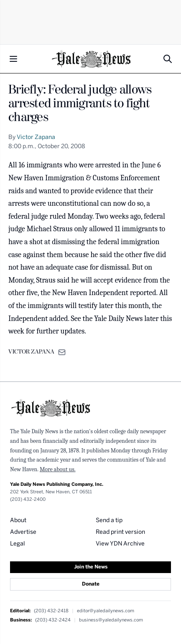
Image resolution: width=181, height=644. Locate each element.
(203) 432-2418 (51, 611)
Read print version (120, 532)
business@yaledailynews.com (111, 620)
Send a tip (109, 520)
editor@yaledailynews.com (106, 611)
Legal (18, 544)
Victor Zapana (36, 137)
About (18, 520)
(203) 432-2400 (28, 499)
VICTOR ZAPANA (31, 352)
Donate (91, 584)
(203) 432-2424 (53, 620)
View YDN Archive (120, 544)
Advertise (23, 532)
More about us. (58, 469)
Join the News (91, 567)
